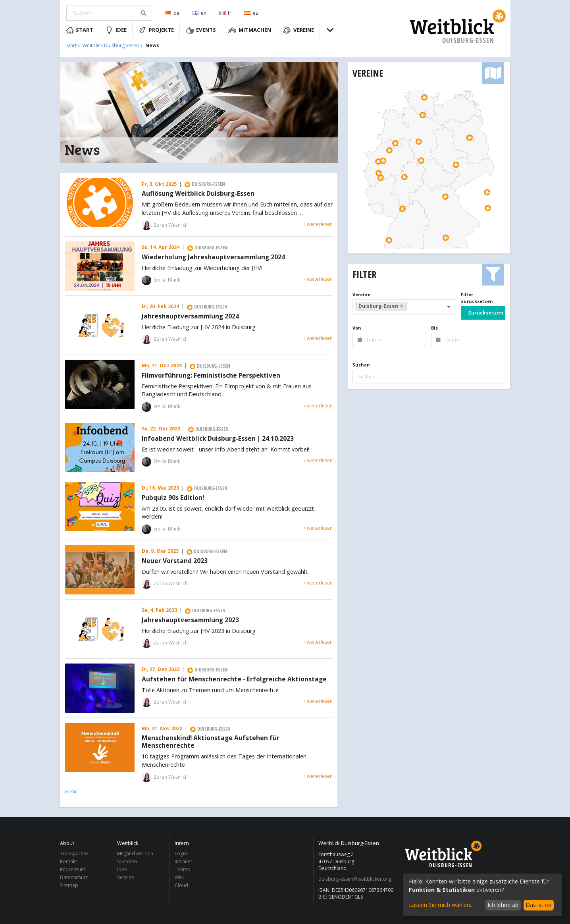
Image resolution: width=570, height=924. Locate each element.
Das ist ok (538, 905)
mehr (71, 792)
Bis (434, 328)
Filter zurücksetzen (477, 298)
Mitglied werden (135, 854)
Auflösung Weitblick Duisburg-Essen (198, 194)
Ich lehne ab (503, 905)
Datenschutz (74, 877)
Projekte (156, 30)
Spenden (127, 861)
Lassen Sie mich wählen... (441, 905)
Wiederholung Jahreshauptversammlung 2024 (213, 257)
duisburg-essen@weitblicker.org (355, 879)
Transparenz (74, 854)
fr (225, 13)
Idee (116, 30)
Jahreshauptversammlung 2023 (190, 620)
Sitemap (69, 885)
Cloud (181, 885)
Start (80, 30)
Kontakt (68, 861)
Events (201, 30)
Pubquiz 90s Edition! (173, 498)
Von (357, 328)
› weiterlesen (318, 224)
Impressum (73, 869)
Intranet (183, 861)
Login (181, 854)
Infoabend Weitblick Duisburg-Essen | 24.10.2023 (218, 439)
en (199, 13)
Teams (182, 869)
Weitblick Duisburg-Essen (111, 46)
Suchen (361, 365)
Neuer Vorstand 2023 (175, 561)
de (172, 13)
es (251, 13)
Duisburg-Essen (381, 306)
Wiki (179, 877)
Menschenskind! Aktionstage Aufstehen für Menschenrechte (211, 742)
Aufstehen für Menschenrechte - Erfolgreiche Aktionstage (234, 679)
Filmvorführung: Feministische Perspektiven (211, 376)
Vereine (298, 30)
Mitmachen (250, 30)
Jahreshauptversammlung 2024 (190, 316)
